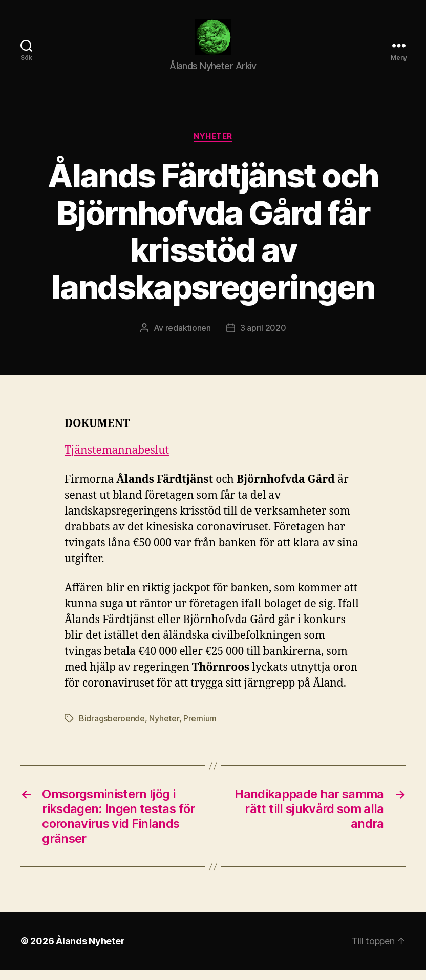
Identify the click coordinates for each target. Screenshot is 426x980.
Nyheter (213, 146)
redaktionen (188, 338)
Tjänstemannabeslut (117, 461)
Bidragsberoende (112, 729)
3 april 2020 (263, 338)
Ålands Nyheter (90, 951)
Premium (200, 729)
